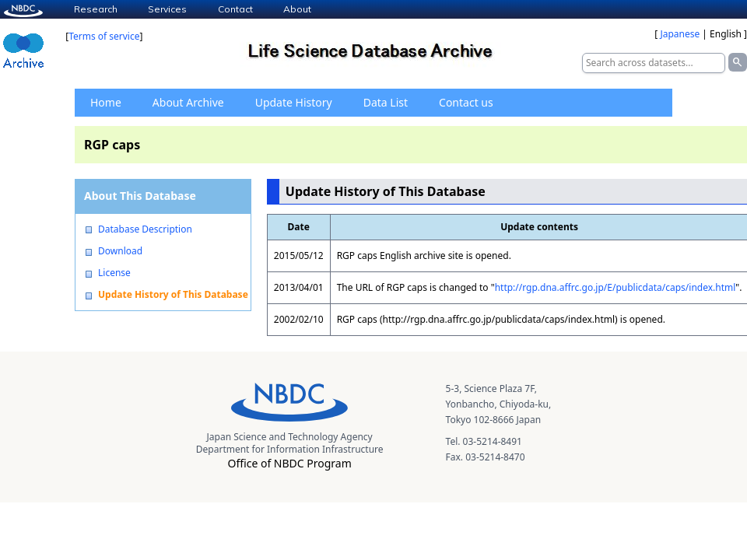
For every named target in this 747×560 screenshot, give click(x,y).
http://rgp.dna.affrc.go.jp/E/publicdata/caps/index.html (615, 287)
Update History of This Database (173, 295)
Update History (294, 102)
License (114, 273)
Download (120, 251)
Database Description (145, 229)
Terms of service (104, 36)
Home (106, 102)
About (297, 9)
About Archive (188, 102)
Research (96, 9)
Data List (386, 102)
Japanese (680, 34)
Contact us (466, 102)
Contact (235, 9)
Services (167, 9)
